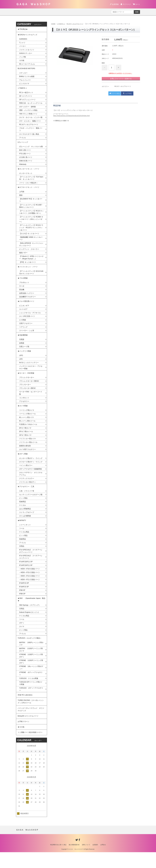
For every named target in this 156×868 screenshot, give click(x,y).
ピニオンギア (24, 312)
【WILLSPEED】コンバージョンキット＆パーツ (31, 249)
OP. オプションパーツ (27, 101)
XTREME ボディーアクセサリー (31, 687)
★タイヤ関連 (23, 414)
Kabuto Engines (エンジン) (29, 625)
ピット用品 (23, 508)
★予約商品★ (23, 29)
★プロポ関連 (23, 284)
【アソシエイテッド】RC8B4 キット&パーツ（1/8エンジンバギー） (31, 223)
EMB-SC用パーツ (26, 164)
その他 (22, 61)
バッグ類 (23, 58)
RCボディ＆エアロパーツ (75, 24)
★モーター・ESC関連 (26, 381)
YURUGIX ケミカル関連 (29, 692)
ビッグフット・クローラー (29, 254)
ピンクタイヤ (24, 85)
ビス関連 (23, 326)
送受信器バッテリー (27, 299)
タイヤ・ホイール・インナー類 (31, 119)
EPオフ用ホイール (26, 440)
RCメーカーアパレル (27, 65)
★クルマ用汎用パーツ (26, 307)
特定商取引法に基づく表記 (58, 861)
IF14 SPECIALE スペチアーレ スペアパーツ (32, 568)
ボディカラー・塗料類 (27, 109)
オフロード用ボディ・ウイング (31, 471)
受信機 (22, 295)
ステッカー (23, 74)
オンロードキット (26, 177)
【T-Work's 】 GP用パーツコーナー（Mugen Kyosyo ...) (31, 262)
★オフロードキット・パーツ (28, 191)
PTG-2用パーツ (25, 156)
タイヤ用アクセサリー (27, 458)
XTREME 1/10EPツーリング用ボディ (31, 669)
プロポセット (24, 288)
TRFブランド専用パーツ (28, 116)
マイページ (126, 4)
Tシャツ (22, 43)
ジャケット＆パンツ (27, 50)
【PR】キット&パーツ (28, 267)
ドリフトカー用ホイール (28, 451)
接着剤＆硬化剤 (25, 455)
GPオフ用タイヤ (25, 444)
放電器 (22, 350)
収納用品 (23, 512)
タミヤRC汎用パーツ (27, 323)
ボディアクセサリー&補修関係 (31, 479)
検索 (137, 12)
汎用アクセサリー (26, 330)
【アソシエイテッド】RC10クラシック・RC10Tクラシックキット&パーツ (31, 232)
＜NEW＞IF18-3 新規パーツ (30, 580)
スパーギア (23, 315)
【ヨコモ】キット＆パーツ (29, 238)
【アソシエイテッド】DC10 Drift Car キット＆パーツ (31, 278)
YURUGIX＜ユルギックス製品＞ (30, 651)
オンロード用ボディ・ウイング (31, 468)
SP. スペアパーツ (26, 98)
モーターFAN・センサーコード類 (31, 401)
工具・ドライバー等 (27, 501)
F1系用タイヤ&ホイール (28, 433)
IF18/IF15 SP (24, 598)
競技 (21, 199)
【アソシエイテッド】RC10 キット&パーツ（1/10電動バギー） (31, 216)
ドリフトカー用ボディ (27, 492)
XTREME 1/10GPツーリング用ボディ (31, 675)
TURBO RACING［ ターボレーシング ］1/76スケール (31, 716)
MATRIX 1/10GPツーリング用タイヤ (31, 663)
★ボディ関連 (23, 463)
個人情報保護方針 (74, 861)
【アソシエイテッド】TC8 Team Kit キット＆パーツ (31, 181)
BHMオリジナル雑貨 (27, 78)
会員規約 (95, 861)
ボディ (22, 635)
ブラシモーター (25, 393)
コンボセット (24, 406)
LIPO (21, 363)
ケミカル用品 (24, 543)
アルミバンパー (25, 81)
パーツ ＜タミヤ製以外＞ (29, 186)
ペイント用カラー (26, 475)
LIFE (21, 366)
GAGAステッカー (26, 54)
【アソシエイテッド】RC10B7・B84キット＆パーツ (31, 210)
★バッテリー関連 (24, 358)
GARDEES (23, 40)
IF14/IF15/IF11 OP (26, 573)
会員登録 (115, 4)
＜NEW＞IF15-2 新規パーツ (30, 584)
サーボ (22, 292)
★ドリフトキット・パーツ (28, 272)
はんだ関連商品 (25, 519)
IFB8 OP (22, 606)
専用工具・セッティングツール (31, 105)
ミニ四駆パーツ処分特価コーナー (30, 748)
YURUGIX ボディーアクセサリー (31, 703)
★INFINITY (22, 531)
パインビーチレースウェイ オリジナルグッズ (31, 724)
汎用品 (22, 557)
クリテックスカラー (27, 488)
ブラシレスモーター (27, 385)
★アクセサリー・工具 (26, 497)
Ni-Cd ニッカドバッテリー (29, 370)
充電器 (22, 346)
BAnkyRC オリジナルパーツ (28, 731)
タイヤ (22, 639)
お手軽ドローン (23, 737)
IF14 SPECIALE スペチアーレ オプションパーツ (32, 562)
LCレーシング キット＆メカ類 (31, 149)
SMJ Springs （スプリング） (30, 617)
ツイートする (115, 93)
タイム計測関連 (25, 526)
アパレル (23, 140)
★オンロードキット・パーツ (28, 172)
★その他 (21, 742)
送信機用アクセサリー (27, 303)
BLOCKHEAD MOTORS (27, 70)
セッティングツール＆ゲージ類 (31, 505)
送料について (86, 861)
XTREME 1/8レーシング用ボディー (31, 681)
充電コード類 (24, 354)
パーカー (23, 47)
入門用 (22, 195)
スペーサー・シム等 (27, 337)
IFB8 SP (22, 602)
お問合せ (103, 861)
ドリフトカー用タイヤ (27, 448)
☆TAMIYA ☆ (61, 24)
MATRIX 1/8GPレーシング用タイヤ (31, 657)
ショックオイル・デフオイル (30, 319)
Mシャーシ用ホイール (27, 430)
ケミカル (23, 516)
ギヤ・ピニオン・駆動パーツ (30, 123)
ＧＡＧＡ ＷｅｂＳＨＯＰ (33, 4)
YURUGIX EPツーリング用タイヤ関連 (31, 697)
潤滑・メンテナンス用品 (28, 112)
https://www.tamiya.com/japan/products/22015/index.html (71, 116)
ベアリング (23, 334)
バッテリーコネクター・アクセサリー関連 (31, 375)
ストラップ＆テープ (27, 523)
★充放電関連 (23, 342)
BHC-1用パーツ (25, 153)
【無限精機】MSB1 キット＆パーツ (31, 243)
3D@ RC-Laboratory (25, 709)
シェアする (127, 93)
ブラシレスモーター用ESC (29, 389)
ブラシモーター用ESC (28, 396)
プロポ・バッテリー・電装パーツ (31, 132)
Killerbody (23, 167)
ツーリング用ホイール (27, 422)
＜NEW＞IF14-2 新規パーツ (30, 588)
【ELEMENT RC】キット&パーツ (31, 204)
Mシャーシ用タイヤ (26, 426)
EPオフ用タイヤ (25, 437)
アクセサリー (24, 410)
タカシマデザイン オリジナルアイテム (31, 483)
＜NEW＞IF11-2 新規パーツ (30, 591)
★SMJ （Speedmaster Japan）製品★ (31, 612)
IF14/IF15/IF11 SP (26, 577)
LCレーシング (24, 145)
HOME (53, 24)
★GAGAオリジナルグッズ (27, 35)
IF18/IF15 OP (24, 595)
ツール (22, 539)
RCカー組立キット (26, 94)
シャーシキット (25, 536)
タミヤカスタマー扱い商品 (29, 136)
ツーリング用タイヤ (27, 419)
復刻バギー (23, 258)
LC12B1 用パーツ (26, 160)
